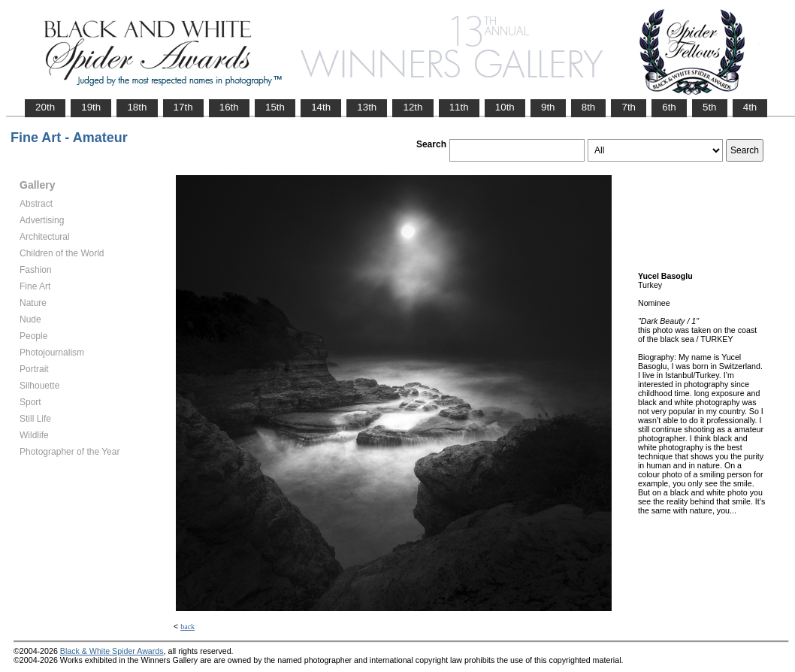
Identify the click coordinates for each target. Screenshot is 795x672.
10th (505, 107)
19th (91, 107)
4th (750, 107)
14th (321, 107)
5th (710, 107)
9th (548, 107)
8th (589, 107)
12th (413, 107)
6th (669, 107)
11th (459, 107)
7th (629, 107)
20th (45, 107)
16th (229, 107)
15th (275, 107)
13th (367, 107)
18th (137, 107)
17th (183, 107)
